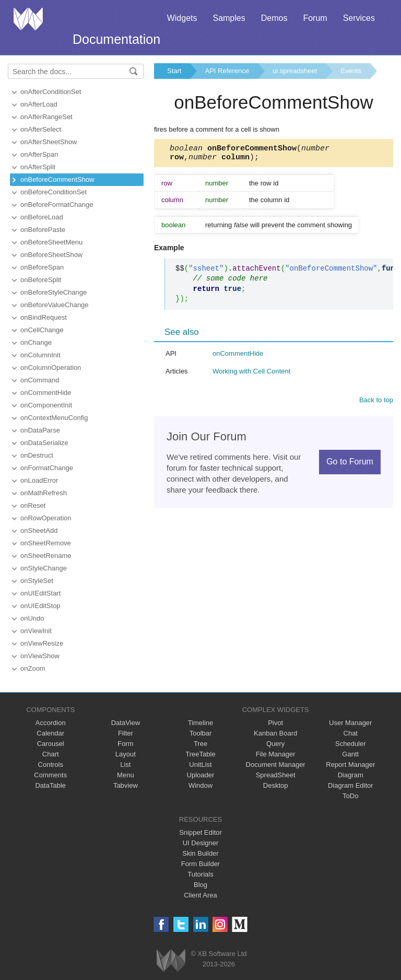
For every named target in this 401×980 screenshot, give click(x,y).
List (125, 765)
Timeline (201, 723)
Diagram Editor (351, 785)
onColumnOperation (51, 367)
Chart (51, 754)
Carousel (51, 744)
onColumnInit (40, 355)
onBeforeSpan (42, 267)
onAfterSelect (41, 129)
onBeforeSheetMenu (51, 242)
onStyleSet (37, 581)
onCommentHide (46, 393)
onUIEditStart (40, 593)
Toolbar (201, 733)
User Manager (350, 723)
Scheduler (351, 744)
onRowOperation (46, 518)
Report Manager (350, 765)
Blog (200, 885)
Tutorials (200, 874)
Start (174, 71)
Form (125, 744)
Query (275, 744)
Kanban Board (275, 733)
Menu (126, 775)
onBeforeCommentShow (57, 179)
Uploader (201, 775)
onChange (36, 342)
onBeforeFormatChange (57, 205)
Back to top (376, 403)
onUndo (32, 618)
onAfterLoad (39, 104)
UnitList (200, 765)
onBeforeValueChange (55, 305)
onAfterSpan (39, 154)
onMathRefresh (44, 493)
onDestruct (37, 455)
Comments (50, 775)
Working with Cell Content (251, 374)
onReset (33, 505)
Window (200, 785)
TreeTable (200, 754)
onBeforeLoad (42, 217)
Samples (229, 18)
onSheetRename (46, 556)
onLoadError (39, 480)
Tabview (126, 785)
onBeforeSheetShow (51, 255)
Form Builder (200, 864)
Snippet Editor (200, 832)
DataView (126, 723)
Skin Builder (200, 853)
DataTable (50, 785)
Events (351, 71)
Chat (351, 733)
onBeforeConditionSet (54, 192)
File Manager (276, 754)
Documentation (116, 39)
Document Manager (276, 765)
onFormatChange (47, 468)
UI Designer (201, 843)
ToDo (350, 796)
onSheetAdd (39, 530)
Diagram (351, 775)
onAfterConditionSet (51, 92)
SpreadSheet (276, 775)
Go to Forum (350, 465)
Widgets (182, 18)
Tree (200, 744)
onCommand (40, 380)
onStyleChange (44, 568)
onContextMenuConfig (54, 418)
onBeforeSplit (41, 280)
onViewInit (36, 631)
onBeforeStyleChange (54, 292)
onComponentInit (46, 405)
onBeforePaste (43, 230)
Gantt (350, 754)
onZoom (33, 668)
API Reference (227, 71)
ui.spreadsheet (295, 71)
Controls (51, 765)
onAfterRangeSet (46, 117)
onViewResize (42, 643)
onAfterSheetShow (49, 142)
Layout (126, 754)
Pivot (275, 723)
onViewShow (40, 656)
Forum (315, 18)
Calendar (50, 733)
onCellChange (42, 330)
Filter (126, 733)
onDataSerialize (44, 443)
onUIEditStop (40, 606)
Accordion (51, 723)
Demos (274, 18)
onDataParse (40, 430)
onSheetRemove (46, 543)
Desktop (276, 785)
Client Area (200, 895)
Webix (171, 960)
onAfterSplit (38, 167)
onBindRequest (44, 317)
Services (359, 18)
